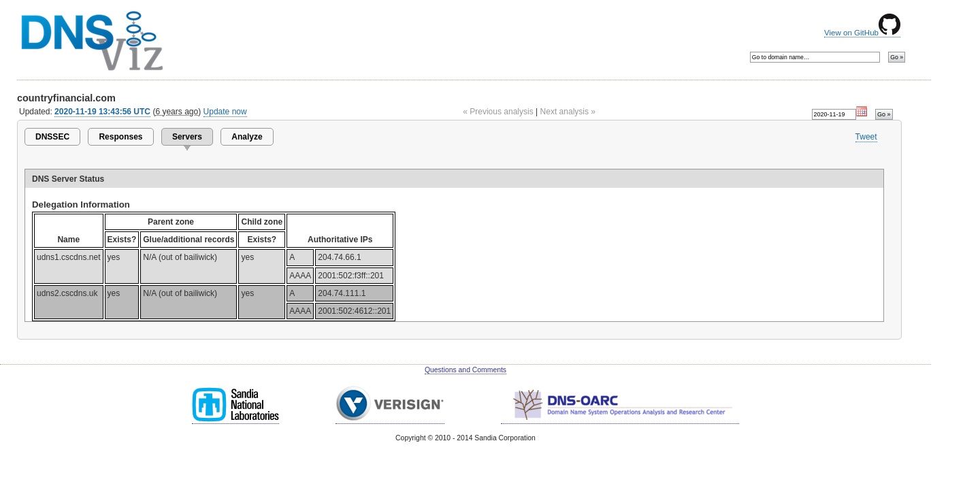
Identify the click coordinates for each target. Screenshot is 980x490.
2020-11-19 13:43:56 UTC (102, 112)
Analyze (247, 137)
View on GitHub (862, 33)
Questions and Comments (465, 370)
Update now (225, 112)
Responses (120, 137)
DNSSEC (52, 137)
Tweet (866, 137)
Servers (187, 137)
